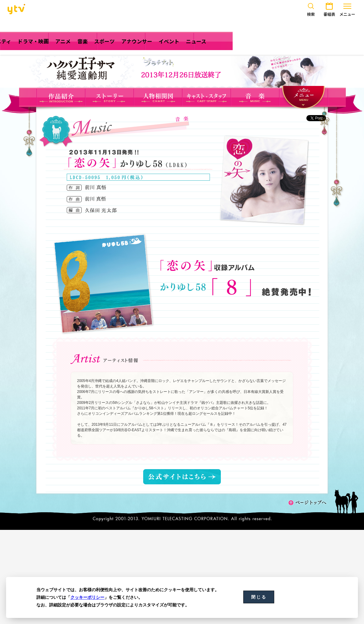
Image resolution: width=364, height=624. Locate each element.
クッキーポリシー (87, 597)
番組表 (329, 9)
